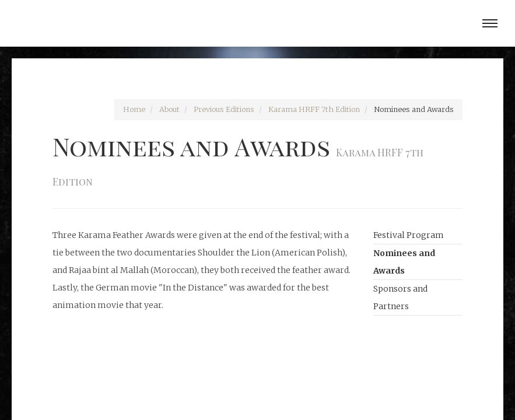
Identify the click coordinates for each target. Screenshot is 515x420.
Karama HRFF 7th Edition (314, 109)
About (169, 109)
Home (134, 109)
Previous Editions (224, 109)
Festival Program (409, 235)
